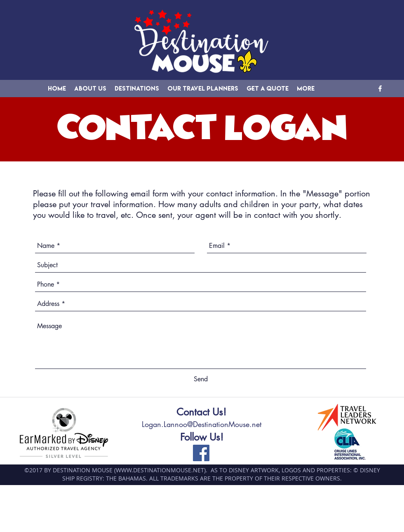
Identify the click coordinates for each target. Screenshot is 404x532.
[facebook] (380, 89)
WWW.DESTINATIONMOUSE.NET (160, 470)
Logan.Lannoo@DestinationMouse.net (202, 424)
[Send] (201, 379)
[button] (137, 89)
